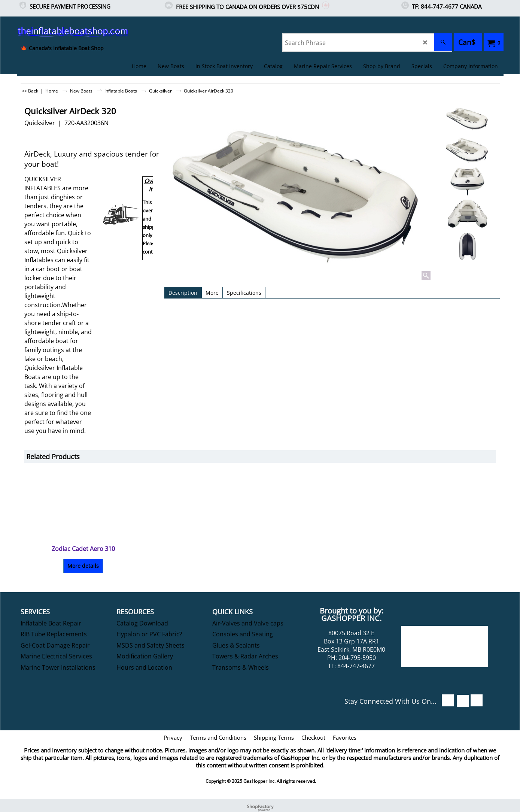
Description (183, 293)
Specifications (244, 293)
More (212, 293)
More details (83, 566)
